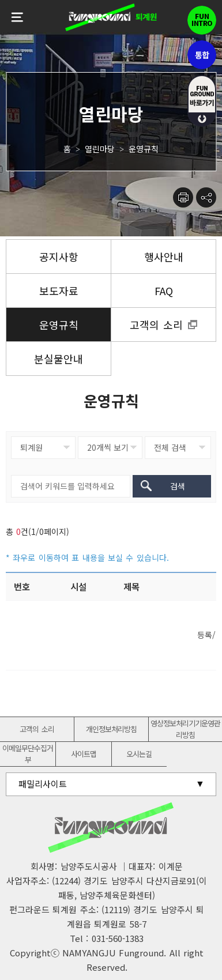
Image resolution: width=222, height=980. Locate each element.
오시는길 (139, 754)
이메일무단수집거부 (28, 754)
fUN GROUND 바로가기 (202, 101)
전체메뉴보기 (17, 17)
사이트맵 (84, 754)
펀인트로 (202, 20)
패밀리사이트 (43, 784)
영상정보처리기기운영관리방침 (185, 729)
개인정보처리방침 (111, 729)
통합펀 (202, 55)
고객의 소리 (37, 729)
